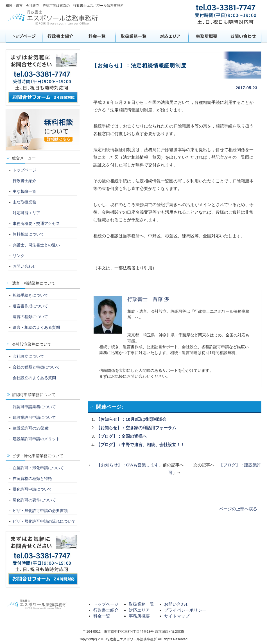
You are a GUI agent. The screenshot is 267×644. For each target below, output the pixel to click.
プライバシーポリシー (185, 610)
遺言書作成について (30, 306)
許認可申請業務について (34, 407)
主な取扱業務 (24, 202)
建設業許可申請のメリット (36, 439)
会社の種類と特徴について (36, 367)
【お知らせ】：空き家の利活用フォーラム (136, 428)
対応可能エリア (26, 213)
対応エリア (170, 36)
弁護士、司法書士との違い (36, 245)
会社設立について (28, 356)
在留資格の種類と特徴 (32, 478)
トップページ (24, 36)
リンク (19, 256)
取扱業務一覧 (133, 36)
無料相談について (28, 234)
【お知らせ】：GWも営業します (128, 465)
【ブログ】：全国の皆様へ (121, 436)
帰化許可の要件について (34, 500)
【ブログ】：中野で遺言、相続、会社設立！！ (140, 445)
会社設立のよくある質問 (34, 378)
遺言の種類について (30, 317)
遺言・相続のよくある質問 (36, 327)
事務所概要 (207, 36)
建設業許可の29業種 (31, 428)
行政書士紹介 (60, 36)
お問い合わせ (243, 36)
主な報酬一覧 (24, 191)
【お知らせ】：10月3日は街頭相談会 (131, 419)
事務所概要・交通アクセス (36, 223)
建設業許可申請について (34, 417)
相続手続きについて (30, 295)
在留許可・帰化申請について (38, 468)
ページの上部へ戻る (238, 509)
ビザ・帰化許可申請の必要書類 (40, 511)
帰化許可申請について (32, 489)
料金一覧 (97, 36)
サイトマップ (177, 616)
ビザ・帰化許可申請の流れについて (44, 521)
